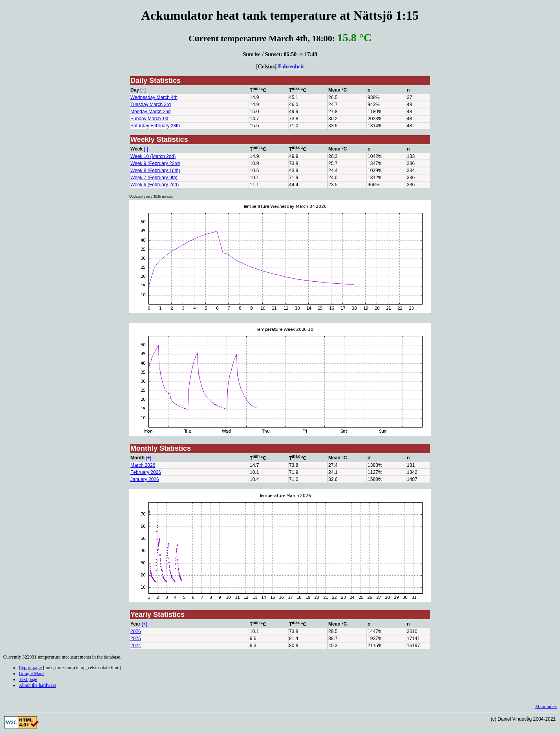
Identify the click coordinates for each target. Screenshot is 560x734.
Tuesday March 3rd (151, 105)
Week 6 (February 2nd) (155, 185)
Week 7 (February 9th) (154, 178)
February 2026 (146, 472)
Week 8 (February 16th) (155, 171)
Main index (546, 706)
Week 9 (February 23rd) (155, 163)
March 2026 (143, 465)
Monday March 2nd (151, 112)
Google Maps (32, 673)
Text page (28, 679)
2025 (136, 639)
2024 (136, 646)
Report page (30, 668)
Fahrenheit (291, 66)
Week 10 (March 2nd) (153, 156)
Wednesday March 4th (154, 97)
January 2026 (145, 479)
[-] (146, 149)
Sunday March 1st (149, 119)
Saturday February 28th (155, 126)
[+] (143, 90)
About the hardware (38, 685)
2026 (136, 631)
